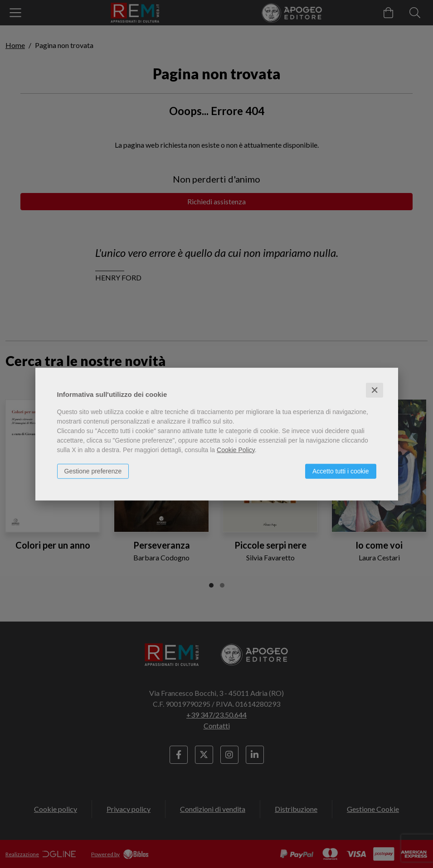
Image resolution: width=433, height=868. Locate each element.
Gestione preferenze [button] (93, 471)
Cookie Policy (236, 449)
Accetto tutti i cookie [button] (341, 471)
